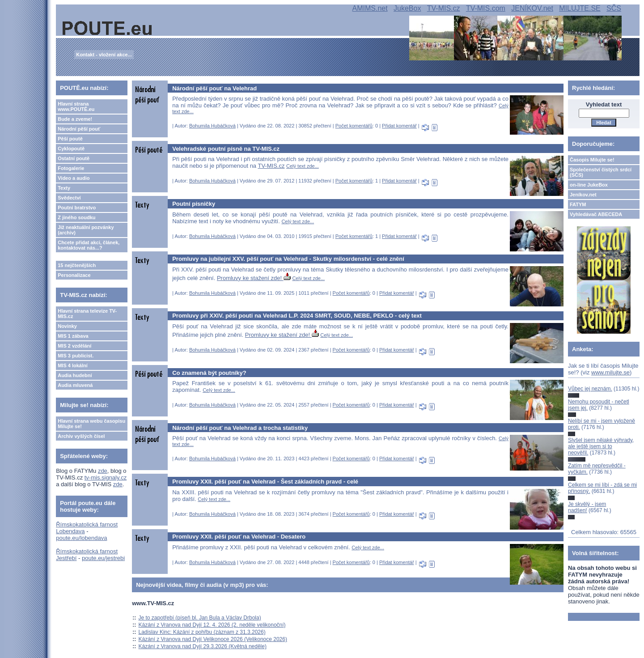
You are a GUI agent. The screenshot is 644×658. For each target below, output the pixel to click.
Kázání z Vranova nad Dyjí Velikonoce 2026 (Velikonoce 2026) (213, 639)
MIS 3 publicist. (76, 356)
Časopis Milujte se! (592, 160)
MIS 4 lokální (73, 365)
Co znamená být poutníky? (209, 373)
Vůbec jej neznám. (590, 389)
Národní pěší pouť (79, 129)
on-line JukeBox (589, 185)
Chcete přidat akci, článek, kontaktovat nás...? (89, 245)
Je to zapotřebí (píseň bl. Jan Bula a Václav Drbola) (200, 618)
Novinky (67, 326)
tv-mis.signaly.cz (106, 478)
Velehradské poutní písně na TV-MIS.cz (226, 149)
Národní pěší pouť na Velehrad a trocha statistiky (240, 428)
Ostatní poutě (74, 158)
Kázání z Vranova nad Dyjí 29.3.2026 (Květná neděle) (203, 646)
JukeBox (407, 8)
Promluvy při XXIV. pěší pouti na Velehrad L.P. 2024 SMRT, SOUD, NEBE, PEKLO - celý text (297, 316)
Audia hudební (75, 375)
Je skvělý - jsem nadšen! (587, 507)
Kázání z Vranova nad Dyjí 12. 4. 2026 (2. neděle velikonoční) (212, 625)
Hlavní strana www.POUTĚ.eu (76, 106)
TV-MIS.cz (444, 8)
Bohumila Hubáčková (212, 126)
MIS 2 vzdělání (74, 346)
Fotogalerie (71, 168)
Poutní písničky (194, 204)
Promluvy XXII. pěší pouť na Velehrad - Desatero (239, 537)
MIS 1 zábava (73, 336)
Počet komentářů (354, 126)
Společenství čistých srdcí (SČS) (601, 172)
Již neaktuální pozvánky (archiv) (86, 230)
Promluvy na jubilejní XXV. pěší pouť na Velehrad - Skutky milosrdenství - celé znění (288, 259)
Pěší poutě (70, 139)
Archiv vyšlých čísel (81, 436)
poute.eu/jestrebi (103, 558)
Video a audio (74, 178)
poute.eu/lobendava (81, 538)
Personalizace (74, 275)
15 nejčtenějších (77, 265)
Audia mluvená (75, 385)
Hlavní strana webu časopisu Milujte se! (91, 424)
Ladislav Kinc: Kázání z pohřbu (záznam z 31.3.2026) (202, 632)
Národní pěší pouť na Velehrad (214, 88)
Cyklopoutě (71, 149)
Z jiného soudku (76, 217)
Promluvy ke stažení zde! (254, 278)
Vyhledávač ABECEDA (596, 214)
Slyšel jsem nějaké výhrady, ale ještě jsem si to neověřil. (601, 447)
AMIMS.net (370, 8)
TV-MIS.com (486, 8)
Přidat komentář (399, 126)
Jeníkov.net (583, 195)
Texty (64, 188)
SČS (614, 8)
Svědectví (69, 198)
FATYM (578, 204)
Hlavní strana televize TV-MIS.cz (87, 314)
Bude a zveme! (75, 119)
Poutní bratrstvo (77, 208)
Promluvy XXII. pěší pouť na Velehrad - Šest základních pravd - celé (265, 482)
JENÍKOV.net (532, 8)
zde (103, 471)
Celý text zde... (303, 166)
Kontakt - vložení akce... (104, 55)
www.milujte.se (610, 372)
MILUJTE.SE (580, 8)
